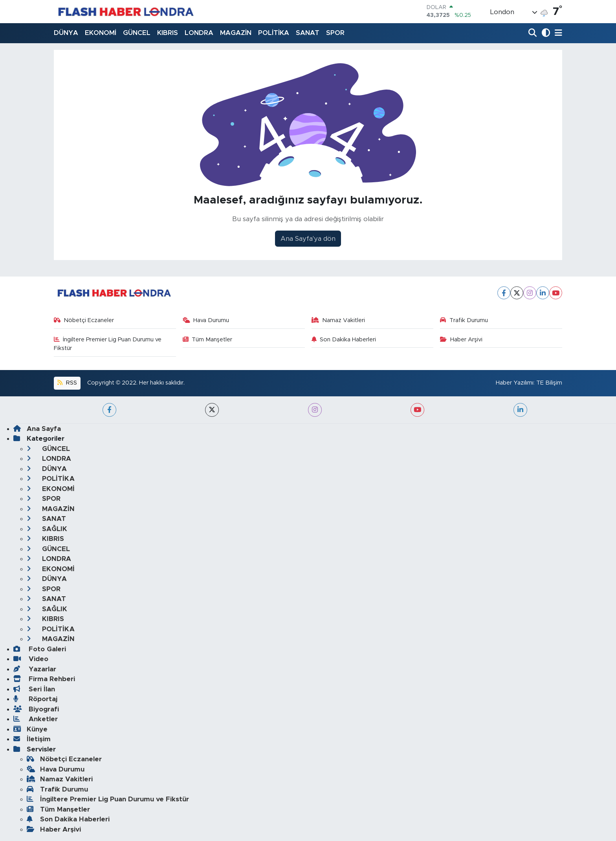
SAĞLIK (47, 529)
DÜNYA (66, 33)
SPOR (335, 33)
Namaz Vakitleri (338, 320)
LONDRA (199, 33)
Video (31, 659)
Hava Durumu (206, 320)
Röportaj (35, 699)
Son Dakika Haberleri (344, 340)
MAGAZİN (236, 33)
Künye (30, 729)
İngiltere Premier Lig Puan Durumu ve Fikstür (108, 344)
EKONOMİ (101, 33)
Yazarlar (35, 669)
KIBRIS (168, 33)
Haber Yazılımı (515, 383)
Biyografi (36, 709)
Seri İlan (34, 689)
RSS (67, 383)
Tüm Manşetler (208, 340)
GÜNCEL (137, 33)
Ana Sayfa (37, 429)
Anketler (36, 719)
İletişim (32, 739)
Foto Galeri (40, 649)
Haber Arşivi (461, 340)
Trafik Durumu (464, 320)
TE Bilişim (549, 383)
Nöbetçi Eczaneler (84, 320)
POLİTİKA (274, 33)
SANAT (308, 33)
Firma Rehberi (44, 679)
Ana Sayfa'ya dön (308, 239)
